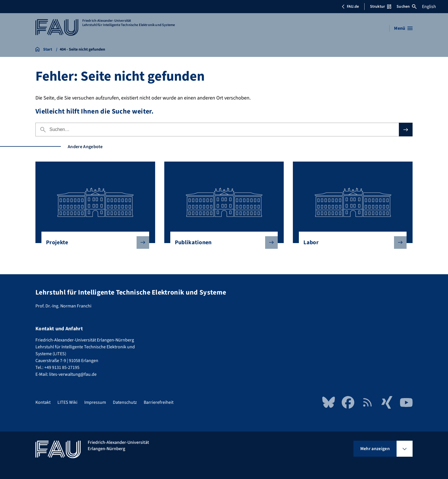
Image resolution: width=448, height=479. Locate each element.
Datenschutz (125, 402)
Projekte (93, 243)
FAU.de (350, 7)
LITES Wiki (67, 402)
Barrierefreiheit (159, 402)
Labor (350, 243)
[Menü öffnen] (403, 28)
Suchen (407, 7)
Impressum (95, 402)
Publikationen (222, 243)
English (429, 7)
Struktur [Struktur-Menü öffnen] (381, 7)
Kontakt (43, 402)
